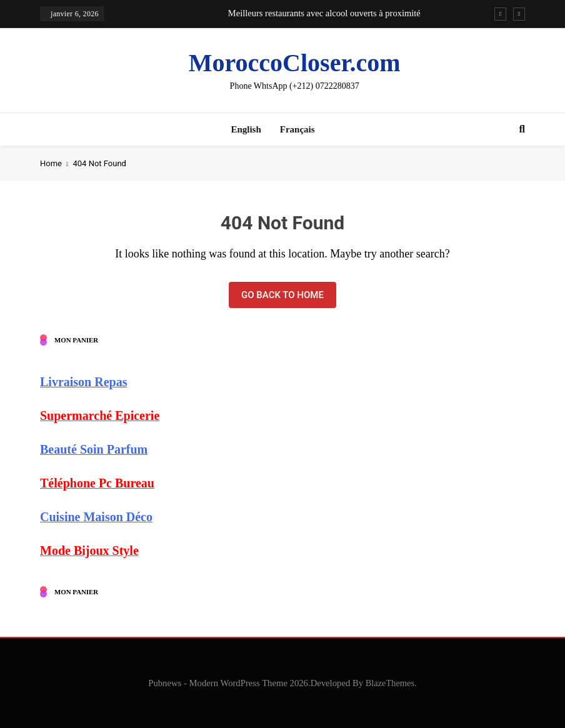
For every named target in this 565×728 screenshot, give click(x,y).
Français (297, 129)
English (246, 129)
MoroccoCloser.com (295, 63)
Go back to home (282, 295)
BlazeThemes (390, 683)
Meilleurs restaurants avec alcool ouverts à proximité (324, 13)
